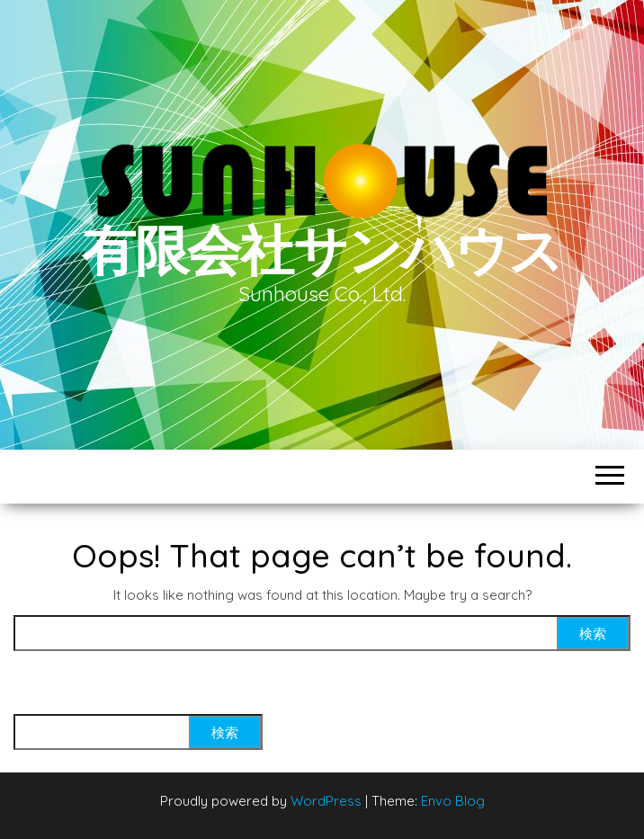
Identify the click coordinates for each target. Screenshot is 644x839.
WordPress (326, 801)
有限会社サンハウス (322, 250)
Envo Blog (453, 801)
